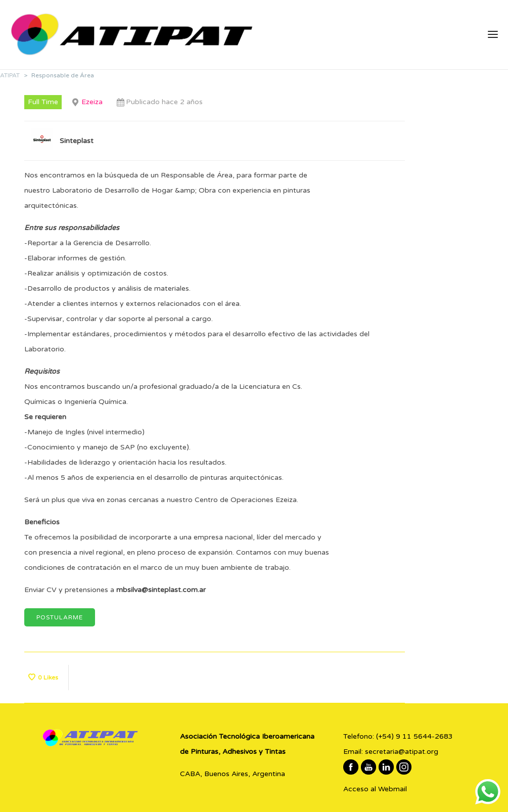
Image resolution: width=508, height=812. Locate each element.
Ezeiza (92, 102)
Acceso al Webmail (375, 789)
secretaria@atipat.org (402, 752)
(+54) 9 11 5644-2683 (414, 736)
